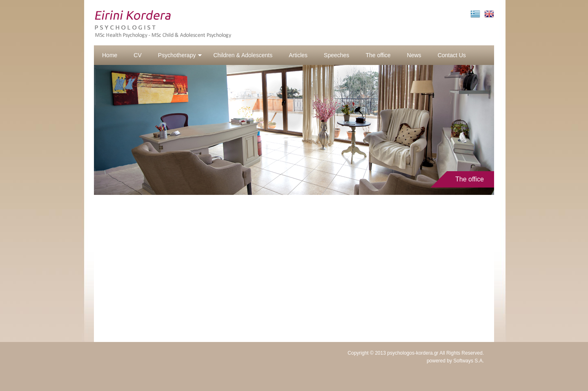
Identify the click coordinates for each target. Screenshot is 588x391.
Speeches (336, 55)
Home (110, 55)
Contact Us (452, 55)
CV (137, 55)
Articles (298, 55)
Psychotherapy (180, 55)
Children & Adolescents (243, 55)
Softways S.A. (469, 361)
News (414, 55)
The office (378, 55)
